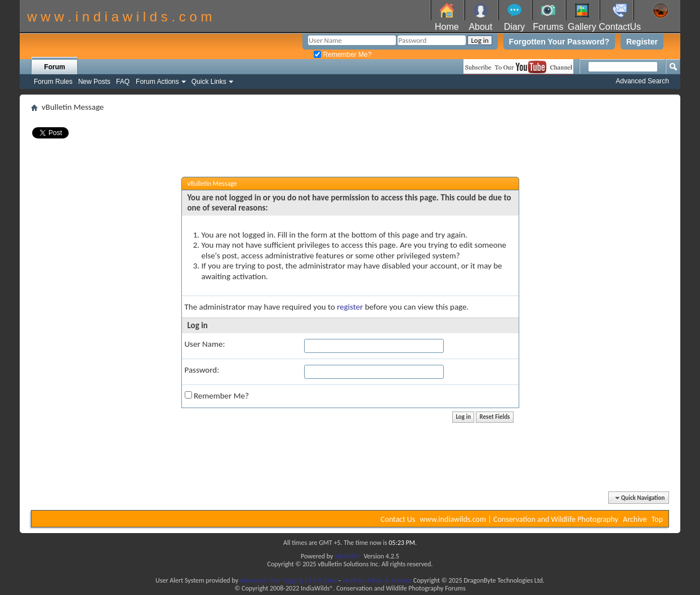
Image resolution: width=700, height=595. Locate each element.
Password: (202, 370)
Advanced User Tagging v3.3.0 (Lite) (289, 580)
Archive (635, 519)
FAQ (123, 82)
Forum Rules (53, 82)
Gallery (582, 27)
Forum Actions (157, 82)
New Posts (94, 82)
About (480, 27)
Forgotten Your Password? (559, 42)
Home (447, 27)
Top (657, 519)
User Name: (205, 344)
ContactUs (620, 27)
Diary (514, 27)
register (350, 307)
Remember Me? (342, 55)
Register (642, 42)
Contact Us (398, 519)
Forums (548, 27)
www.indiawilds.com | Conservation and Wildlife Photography (519, 519)
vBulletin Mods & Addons (377, 580)
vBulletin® (348, 556)
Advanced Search (642, 81)
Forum (54, 67)
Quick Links (209, 82)
